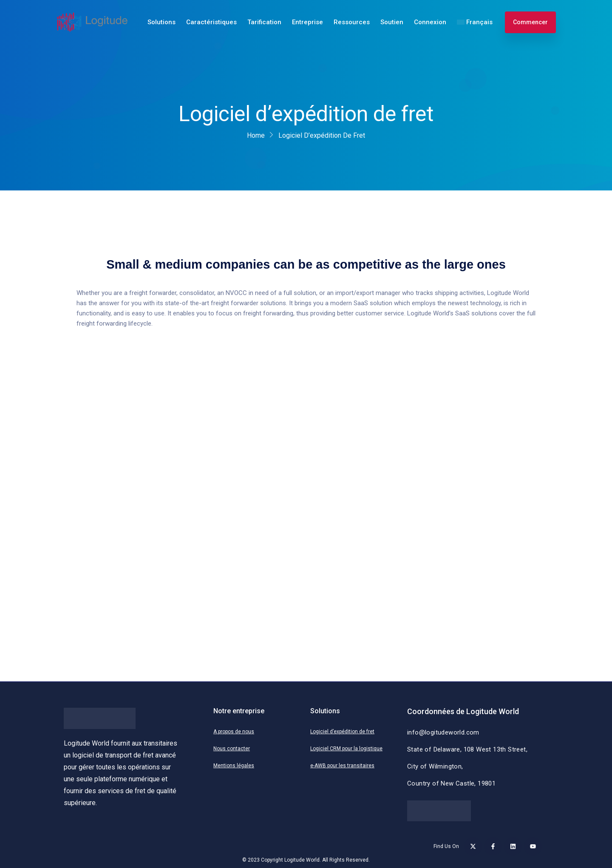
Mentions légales (234, 766)
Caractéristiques (211, 22)
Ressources (352, 22)
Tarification (264, 22)
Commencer (530, 22)
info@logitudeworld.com (443, 732)
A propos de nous (234, 732)
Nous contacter (232, 749)
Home (256, 135)
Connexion (430, 22)
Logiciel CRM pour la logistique (346, 749)
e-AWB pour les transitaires (342, 766)
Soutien (392, 22)
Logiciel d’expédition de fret (342, 732)
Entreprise (307, 22)
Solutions (161, 22)
